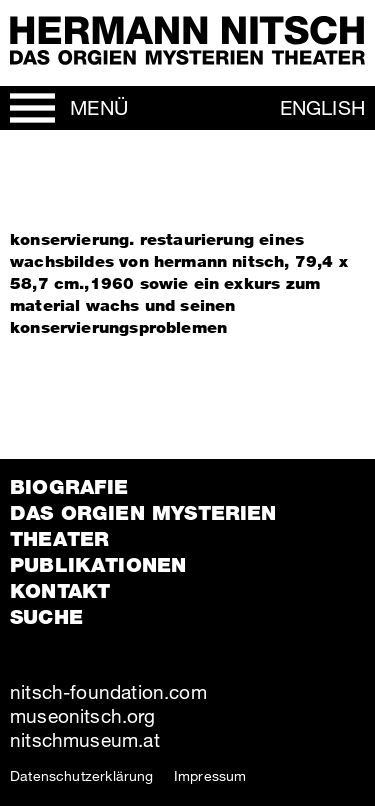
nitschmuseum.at (85, 739)
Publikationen (98, 565)
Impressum (210, 775)
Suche (46, 617)
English (322, 107)
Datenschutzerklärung (82, 775)
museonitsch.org (82, 715)
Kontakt (60, 591)
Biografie (69, 487)
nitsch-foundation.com (108, 691)
